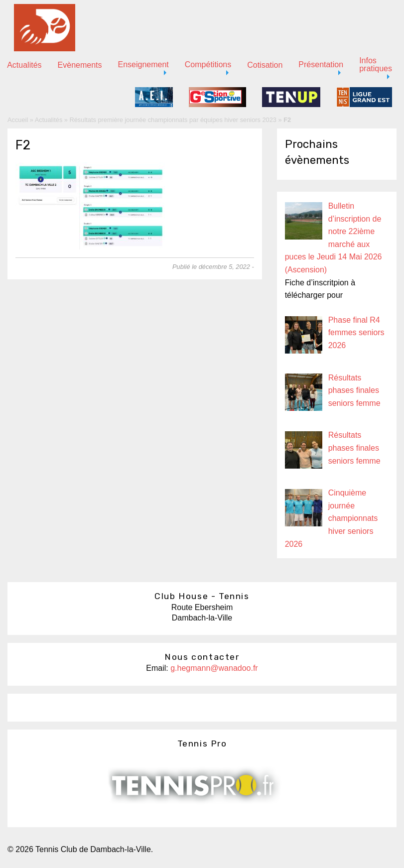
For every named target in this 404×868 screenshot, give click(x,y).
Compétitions (208, 64)
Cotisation (265, 65)
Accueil (18, 120)
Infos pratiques (376, 64)
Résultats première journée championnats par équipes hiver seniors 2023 (173, 120)
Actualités (49, 120)
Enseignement (143, 64)
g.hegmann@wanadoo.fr (214, 668)
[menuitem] (80, 65)
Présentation (321, 64)
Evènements (80, 65)
